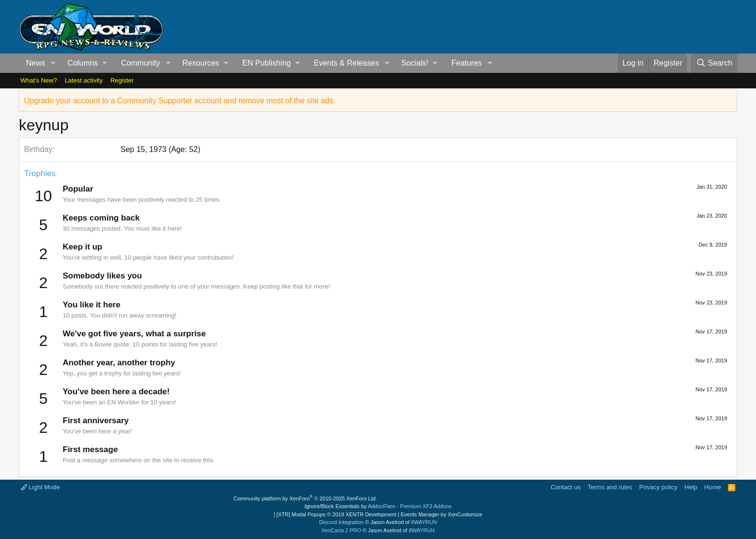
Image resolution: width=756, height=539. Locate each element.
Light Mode (40, 487)
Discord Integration (341, 522)
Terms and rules (610, 487)
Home (713, 487)
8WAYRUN (424, 522)
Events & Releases (346, 63)
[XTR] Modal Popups (337, 514)
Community (141, 63)
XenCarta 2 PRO (342, 530)
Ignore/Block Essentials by (378, 506)
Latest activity (84, 80)
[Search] (714, 63)
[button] (53, 63)
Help (691, 487)
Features (466, 63)
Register (122, 80)
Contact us (566, 487)
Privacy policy (658, 487)
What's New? (39, 80)
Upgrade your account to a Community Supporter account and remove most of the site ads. (180, 101)
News (36, 63)
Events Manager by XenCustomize (441, 514)
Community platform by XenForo (305, 498)
